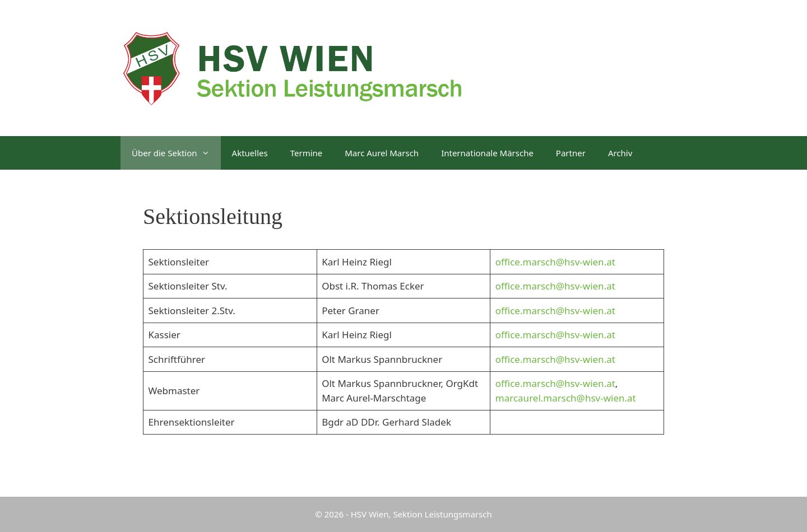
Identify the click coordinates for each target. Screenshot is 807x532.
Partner (571, 153)
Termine (307, 153)
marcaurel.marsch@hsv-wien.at (566, 398)
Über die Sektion (176, 153)
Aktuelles (250, 153)
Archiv (620, 153)
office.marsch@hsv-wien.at (555, 262)
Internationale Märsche (487, 153)
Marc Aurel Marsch (382, 153)
